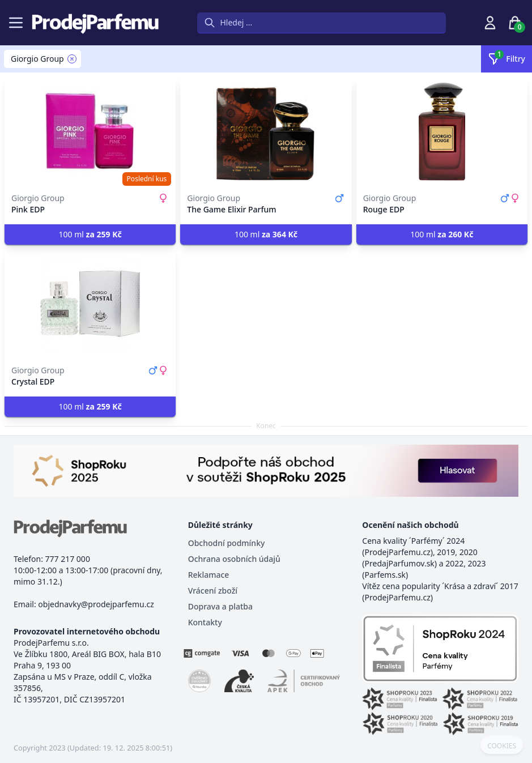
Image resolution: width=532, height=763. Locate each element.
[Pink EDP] (90, 131)
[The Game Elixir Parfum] (266, 131)
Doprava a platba (220, 606)
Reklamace (209, 575)
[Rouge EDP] (442, 131)
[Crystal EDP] (90, 304)
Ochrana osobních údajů (234, 559)
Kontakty (205, 622)
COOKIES (502, 746)
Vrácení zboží (213, 591)
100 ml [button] (90, 234)
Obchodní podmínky (227, 543)
